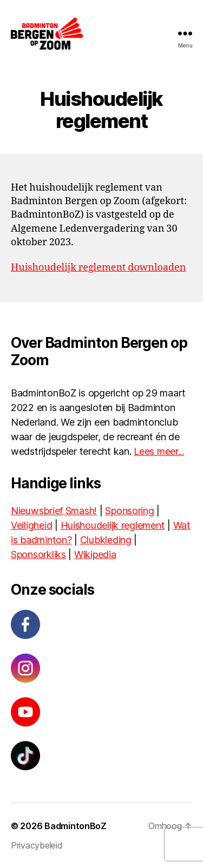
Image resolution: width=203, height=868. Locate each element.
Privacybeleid (37, 845)
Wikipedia (95, 554)
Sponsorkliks (38, 554)
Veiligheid (31, 525)
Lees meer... (159, 451)
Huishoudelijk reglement (113, 525)
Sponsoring (129, 511)
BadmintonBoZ (76, 826)
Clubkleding (106, 540)
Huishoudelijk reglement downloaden (98, 268)
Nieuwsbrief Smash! (54, 511)
